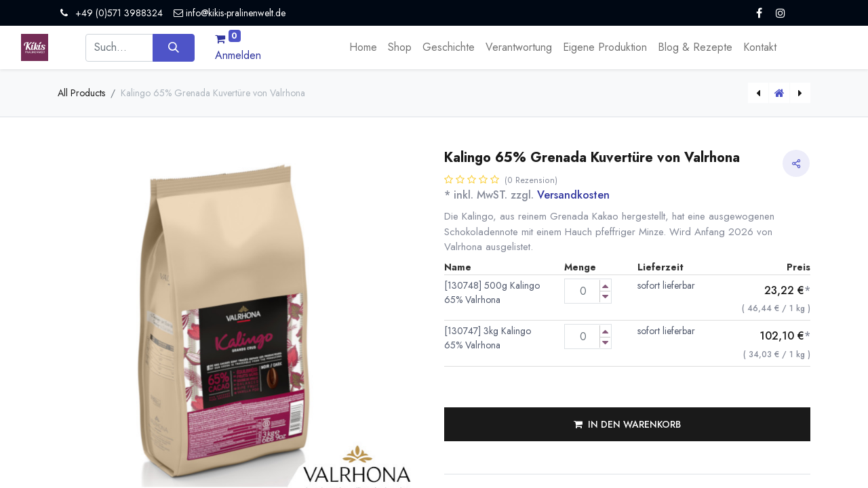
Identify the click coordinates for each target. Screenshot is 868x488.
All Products (81, 93)
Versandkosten (573, 195)
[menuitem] (363, 47)
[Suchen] (173, 47)
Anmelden (238, 55)
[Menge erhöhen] (605, 286)
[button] (627, 424)
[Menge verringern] (605, 297)
